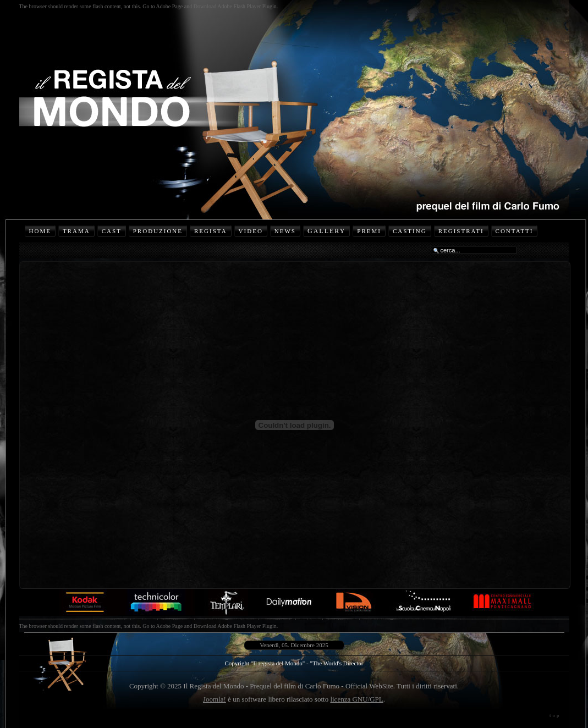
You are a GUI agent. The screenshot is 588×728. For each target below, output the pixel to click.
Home (40, 231)
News (285, 231)
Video (251, 231)
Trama (76, 231)
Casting (410, 231)
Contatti (515, 231)
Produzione (158, 231)
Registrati (461, 231)
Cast (112, 231)
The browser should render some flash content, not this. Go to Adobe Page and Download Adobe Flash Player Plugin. (149, 6)
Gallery (326, 231)
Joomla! (215, 699)
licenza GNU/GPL (356, 699)
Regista (211, 231)
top (555, 715)
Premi (369, 231)
